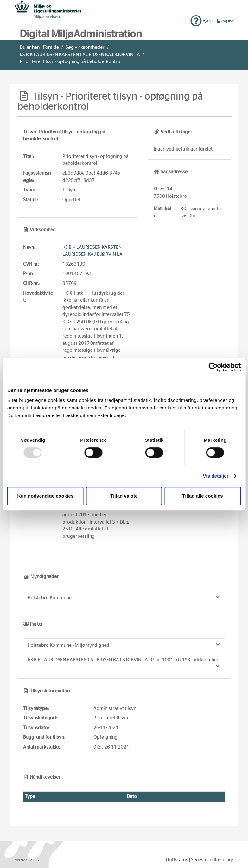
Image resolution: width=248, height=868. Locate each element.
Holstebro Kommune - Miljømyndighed (124, 645)
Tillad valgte (124, 496)
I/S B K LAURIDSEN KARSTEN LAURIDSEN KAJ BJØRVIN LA (80, 55)
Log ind (225, 21)
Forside (51, 47)
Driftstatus (177, 860)
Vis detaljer (216, 476)
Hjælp (201, 21)
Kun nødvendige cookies (46, 496)
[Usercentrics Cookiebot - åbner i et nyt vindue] (213, 367)
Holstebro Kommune (124, 597)
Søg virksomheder (85, 47)
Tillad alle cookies (203, 496)
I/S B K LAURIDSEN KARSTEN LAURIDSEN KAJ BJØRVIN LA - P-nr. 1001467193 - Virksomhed (124, 663)
